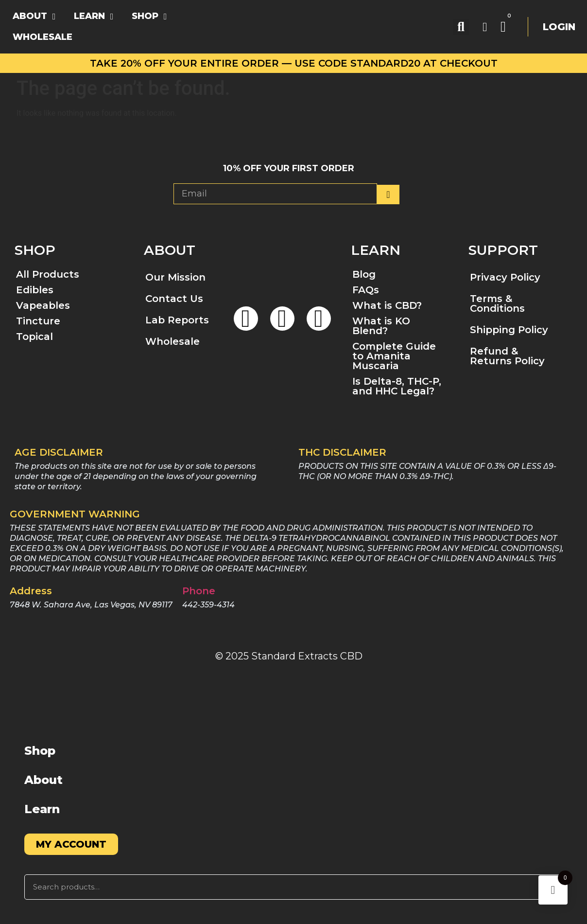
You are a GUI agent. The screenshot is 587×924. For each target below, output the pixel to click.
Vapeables (43, 305)
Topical (35, 337)
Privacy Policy (505, 277)
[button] (461, 27)
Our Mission (175, 277)
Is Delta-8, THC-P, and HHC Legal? (397, 386)
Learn (42, 809)
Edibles (35, 290)
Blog (364, 274)
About (43, 780)
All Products (48, 274)
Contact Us (174, 299)
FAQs (366, 290)
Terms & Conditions (497, 303)
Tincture (38, 321)
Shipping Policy (509, 330)
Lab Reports (177, 320)
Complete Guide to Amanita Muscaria (394, 356)
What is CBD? (387, 305)
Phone (199, 591)
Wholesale (173, 341)
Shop (40, 751)
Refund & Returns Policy (507, 356)
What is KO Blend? (381, 326)
